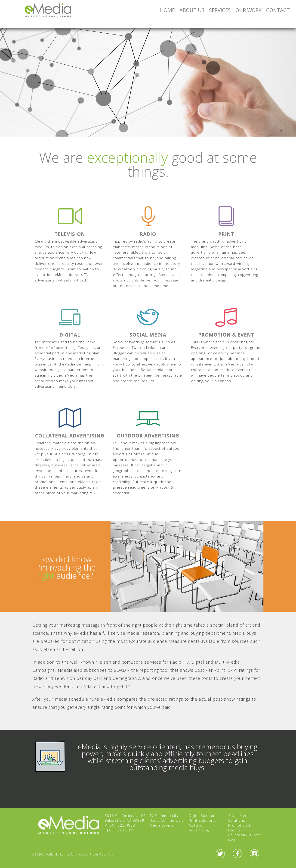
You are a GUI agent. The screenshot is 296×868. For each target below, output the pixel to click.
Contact (278, 10)
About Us (192, 10)
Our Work (248, 10)
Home (167, 10)
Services (220, 10)
